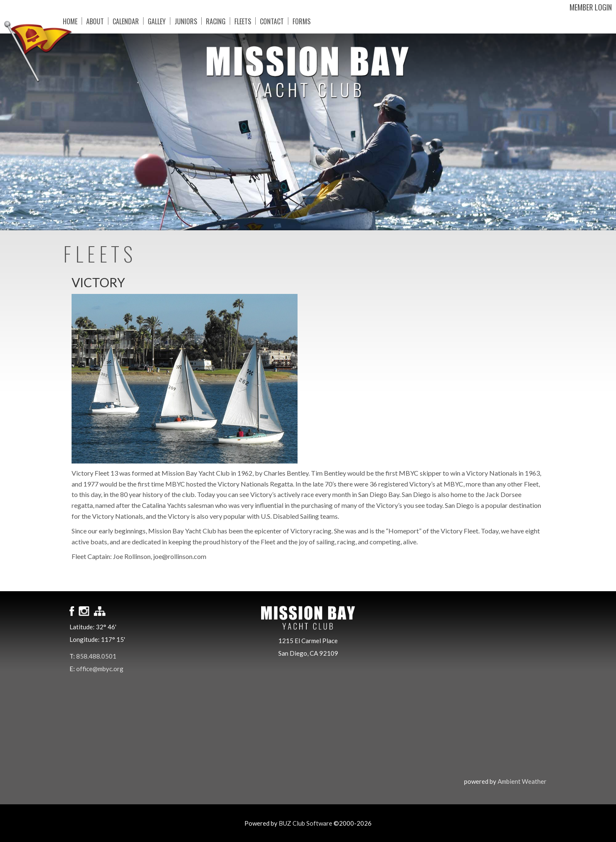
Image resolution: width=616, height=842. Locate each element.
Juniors (186, 21)
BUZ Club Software (305, 823)
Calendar (126, 21)
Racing (216, 21)
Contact (272, 21)
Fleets (243, 21)
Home (70, 21)
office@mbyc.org (100, 669)
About (95, 21)
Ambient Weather (522, 781)
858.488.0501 (96, 656)
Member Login (591, 7)
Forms (302, 21)
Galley (157, 21)
